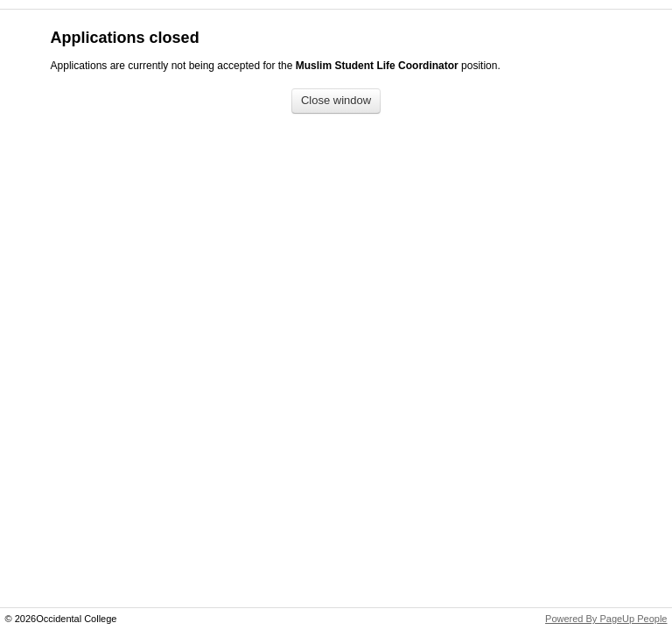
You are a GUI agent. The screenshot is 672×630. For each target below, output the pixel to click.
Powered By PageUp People (606, 619)
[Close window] (336, 101)
